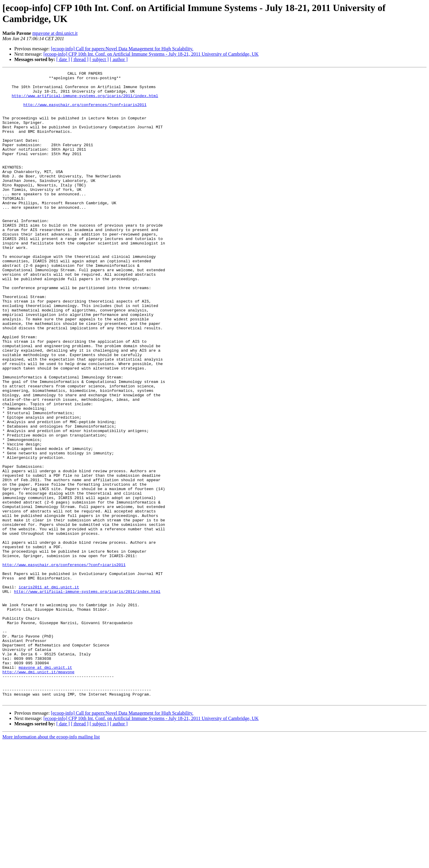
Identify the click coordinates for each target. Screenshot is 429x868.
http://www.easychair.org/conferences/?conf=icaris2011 (85, 112)
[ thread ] (80, 59)
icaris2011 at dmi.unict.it (49, 691)
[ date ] (63, 59)
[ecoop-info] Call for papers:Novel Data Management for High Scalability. (122, 49)
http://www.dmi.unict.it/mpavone (38, 792)
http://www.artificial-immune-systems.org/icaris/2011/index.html (85, 101)
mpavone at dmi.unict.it (55, 33)
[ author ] (119, 59)
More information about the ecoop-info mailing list (51, 863)
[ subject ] (99, 59)
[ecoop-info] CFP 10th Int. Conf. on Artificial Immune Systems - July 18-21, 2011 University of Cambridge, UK (151, 54)
